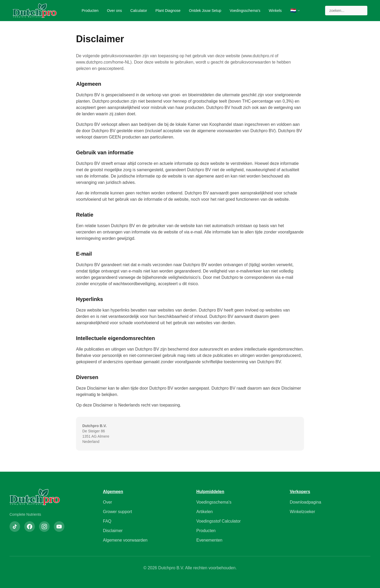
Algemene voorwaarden (125, 540)
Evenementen (209, 540)
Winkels (275, 11)
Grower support (117, 512)
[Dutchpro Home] (35, 11)
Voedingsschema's (245, 11)
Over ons (114, 11)
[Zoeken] (346, 11)
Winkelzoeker (302, 512)
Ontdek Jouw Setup (205, 11)
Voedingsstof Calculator (218, 521)
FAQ (107, 521)
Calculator (139, 11)
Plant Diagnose (168, 11)
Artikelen (205, 512)
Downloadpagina (305, 502)
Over (108, 502)
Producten (90, 11)
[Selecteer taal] (295, 11)
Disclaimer (113, 531)
